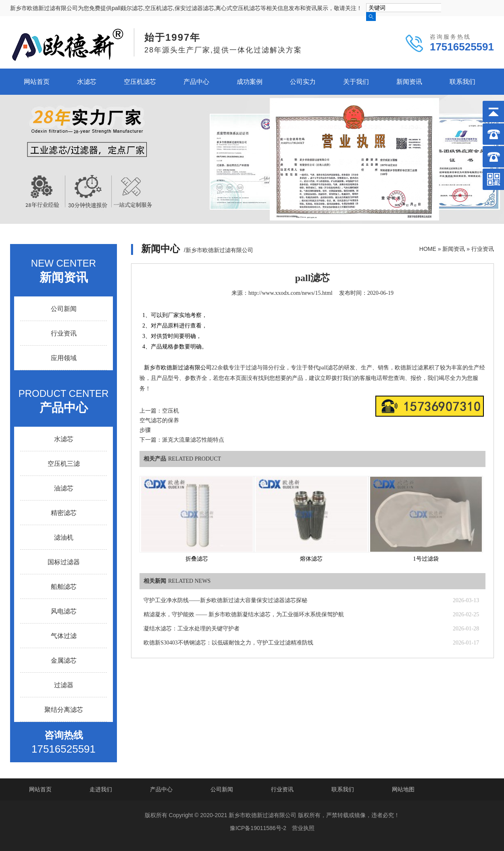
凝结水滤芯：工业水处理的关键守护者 (192, 629)
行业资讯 (483, 249)
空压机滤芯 (140, 82)
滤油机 (64, 537)
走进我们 (101, 789)
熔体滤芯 (311, 559)
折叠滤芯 (197, 559)
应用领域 (64, 358)
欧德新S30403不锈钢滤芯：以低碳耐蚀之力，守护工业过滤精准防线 (228, 643)
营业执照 (303, 828)
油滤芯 (64, 488)
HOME (428, 249)
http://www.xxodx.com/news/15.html (291, 293)
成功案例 (250, 82)
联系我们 (462, 82)
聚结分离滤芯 (64, 710)
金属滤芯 (64, 660)
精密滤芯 (64, 513)
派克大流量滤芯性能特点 (193, 440)
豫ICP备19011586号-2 (258, 828)
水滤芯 (87, 82)
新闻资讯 (409, 82)
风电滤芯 (64, 611)
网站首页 (37, 82)
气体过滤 (64, 636)
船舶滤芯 (64, 587)
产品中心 (196, 82)
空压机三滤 (64, 464)
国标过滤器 (64, 562)
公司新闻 (64, 309)
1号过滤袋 (426, 559)
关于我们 (356, 82)
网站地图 (403, 789)
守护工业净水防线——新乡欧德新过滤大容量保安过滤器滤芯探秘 (225, 600)
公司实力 (303, 82)
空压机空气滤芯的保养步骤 (159, 420)
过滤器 (64, 685)
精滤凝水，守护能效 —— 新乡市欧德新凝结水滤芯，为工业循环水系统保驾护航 (244, 614)
